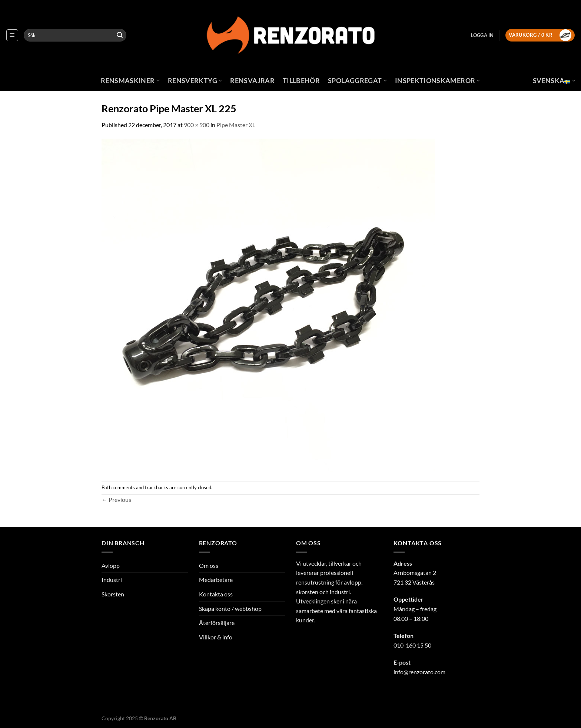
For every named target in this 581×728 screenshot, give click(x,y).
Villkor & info (216, 637)
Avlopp (111, 565)
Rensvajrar (252, 81)
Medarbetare (216, 580)
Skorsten (113, 594)
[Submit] (120, 35)
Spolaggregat (357, 81)
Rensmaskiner (130, 81)
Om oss (209, 565)
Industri (112, 580)
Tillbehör (301, 81)
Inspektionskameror (438, 81)
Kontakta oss (216, 594)
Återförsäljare (217, 623)
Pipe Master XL (236, 125)
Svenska (554, 81)
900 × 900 (197, 125)
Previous (116, 499)
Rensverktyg (195, 81)
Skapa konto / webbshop (230, 608)
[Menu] (12, 35)
